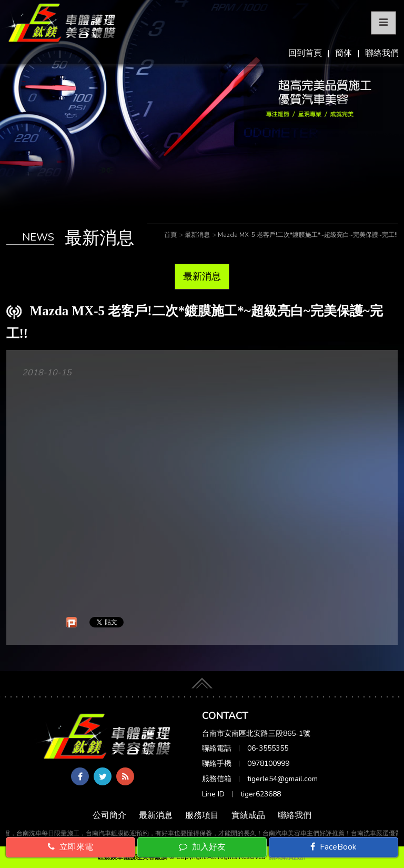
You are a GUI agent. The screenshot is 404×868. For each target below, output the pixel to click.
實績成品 (248, 815)
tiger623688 (261, 794)
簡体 (344, 53)
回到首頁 (305, 53)
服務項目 (202, 815)
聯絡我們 (382, 53)
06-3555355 (268, 748)
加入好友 (202, 847)
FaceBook (334, 847)
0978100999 (268, 764)
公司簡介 (109, 815)
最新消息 (202, 276)
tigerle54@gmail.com (282, 779)
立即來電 (70, 847)
